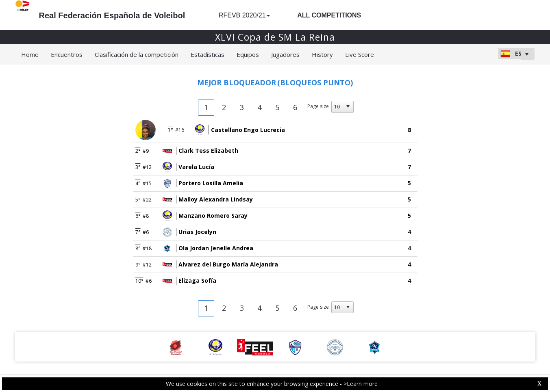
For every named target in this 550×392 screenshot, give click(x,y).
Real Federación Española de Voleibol (112, 15)
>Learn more (361, 384)
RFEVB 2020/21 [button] (244, 15)
